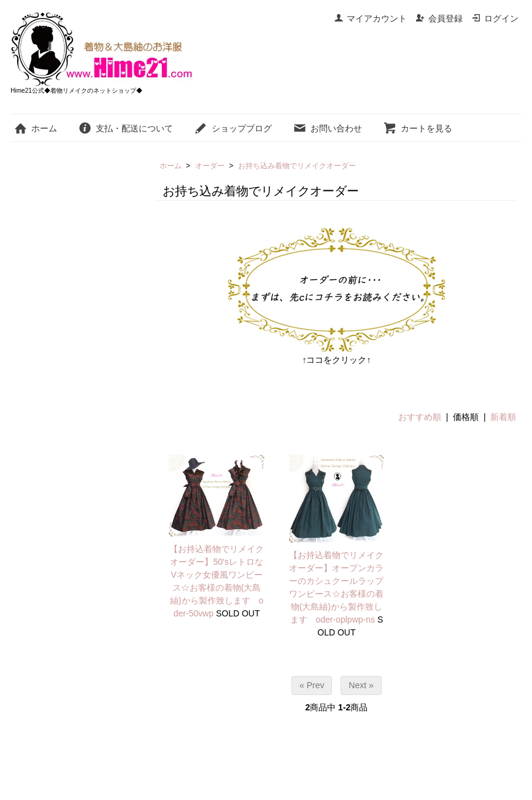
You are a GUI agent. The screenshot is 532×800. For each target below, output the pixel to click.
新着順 (503, 417)
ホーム (35, 128)
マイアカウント (370, 18)
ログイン (495, 18)
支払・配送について (125, 128)
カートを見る (418, 128)
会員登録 (439, 18)
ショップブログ (233, 128)
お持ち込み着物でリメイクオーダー (297, 166)
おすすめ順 (420, 417)
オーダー (210, 166)
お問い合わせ (327, 128)
